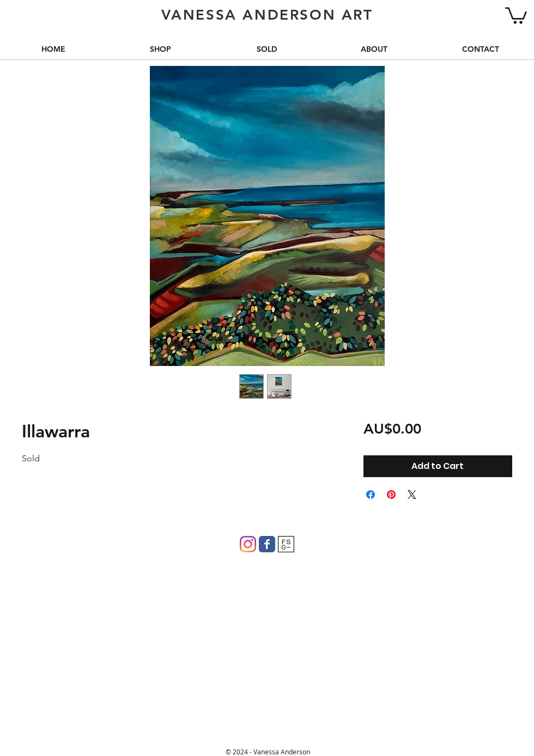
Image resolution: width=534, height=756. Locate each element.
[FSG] (286, 544)
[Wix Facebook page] (267, 544)
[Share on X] (412, 495)
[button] (516, 15)
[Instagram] (248, 544)
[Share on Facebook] (371, 495)
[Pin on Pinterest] (391, 495)
